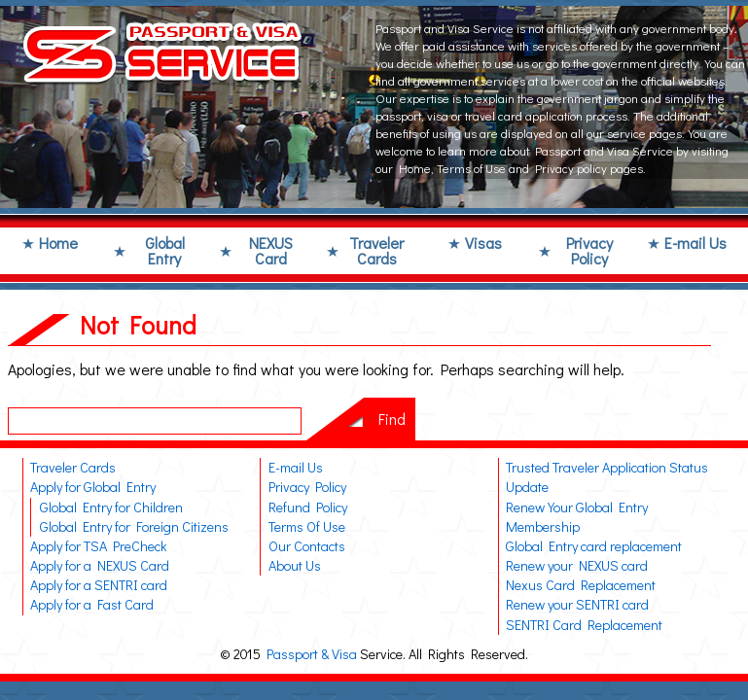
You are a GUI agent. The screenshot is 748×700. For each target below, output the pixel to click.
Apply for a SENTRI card (99, 585)
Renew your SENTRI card (577, 604)
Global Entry (165, 250)
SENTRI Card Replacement (584, 625)
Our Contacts (307, 546)
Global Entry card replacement (594, 546)
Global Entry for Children (111, 507)
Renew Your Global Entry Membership (577, 517)
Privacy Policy (589, 250)
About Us (295, 565)
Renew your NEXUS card (577, 565)
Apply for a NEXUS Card (100, 565)
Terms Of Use (307, 526)
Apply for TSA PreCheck (98, 546)
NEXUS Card (271, 250)
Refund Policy (308, 507)
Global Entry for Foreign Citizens (134, 526)
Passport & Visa (312, 654)
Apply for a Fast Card (92, 604)
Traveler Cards (376, 250)
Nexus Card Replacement (581, 585)
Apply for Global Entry (93, 487)
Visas (483, 243)
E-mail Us (695, 243)
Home (58, 243)
